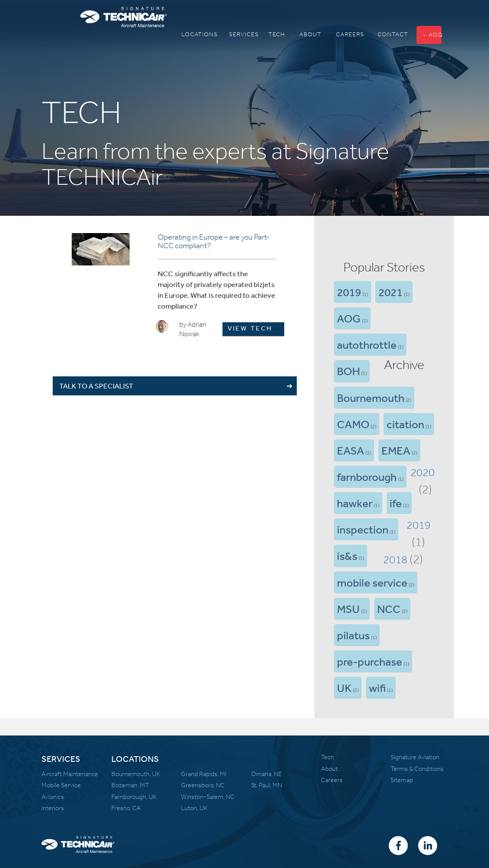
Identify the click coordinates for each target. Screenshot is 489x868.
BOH (348, 371)
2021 (391, 292)
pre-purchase (370, 661)
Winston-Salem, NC (208, 797)
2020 (422, 472)
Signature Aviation (415, 757)
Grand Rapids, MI (204, 774)
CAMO (353, 424)
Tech (273, 34)
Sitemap (402, 780)
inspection (363, 529)
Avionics (53, 797)
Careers (332, 780)
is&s (347, 556)
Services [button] (237, 34)
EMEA (396, 450)
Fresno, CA (126, 808)
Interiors (53, 808)
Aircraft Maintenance (70, 774)
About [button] (305, 34)
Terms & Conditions (417, 769)
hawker (355, 503)
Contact (385, 34)
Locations (191, 34)
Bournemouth (371, 398)
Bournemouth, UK (136, 774)
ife (396, 503)
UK (344, 688)
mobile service (372, 582)
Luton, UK (194, 808)
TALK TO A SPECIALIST (96, 386)
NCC (389, 609)
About (329, 769)
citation (405, 424)
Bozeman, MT (130, 785)
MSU (348, 609)
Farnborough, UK (134, 797)
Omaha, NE (266, 774)
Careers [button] (343, 34)
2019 (349, 292)
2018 (395, 559)
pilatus (353, 635)
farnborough (367, 477)
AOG (432, 35)
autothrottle (367, 344)
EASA (351, 450)
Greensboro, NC (203, 785)
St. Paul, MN (267, 785)
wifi (377, 688)
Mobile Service (61, 785)
